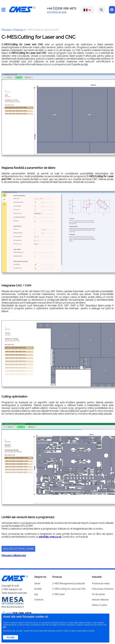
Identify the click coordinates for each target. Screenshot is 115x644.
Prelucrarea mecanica (103, 589)
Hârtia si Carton (100, 605)
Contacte (39, 600)
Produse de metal (101, 583)
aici (4, 627)
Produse (18, 30)
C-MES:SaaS (58, 594)
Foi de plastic (99, 594)
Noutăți (38, 589)
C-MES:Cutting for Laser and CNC (69, 589)
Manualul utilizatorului (14, 556)
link (86, 64)
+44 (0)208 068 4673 (62, 8)
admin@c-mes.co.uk (50, 537)
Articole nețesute (100, 600)
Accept (11, 637)
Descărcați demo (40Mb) (18, 549)
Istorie (37, 583)
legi (36, 594)
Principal (6, 30)
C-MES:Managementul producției (69, 583)
